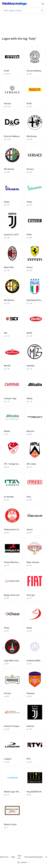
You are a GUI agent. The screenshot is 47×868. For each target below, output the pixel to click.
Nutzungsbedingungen (34, 857)
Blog (13, 857)
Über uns (20, 857)
